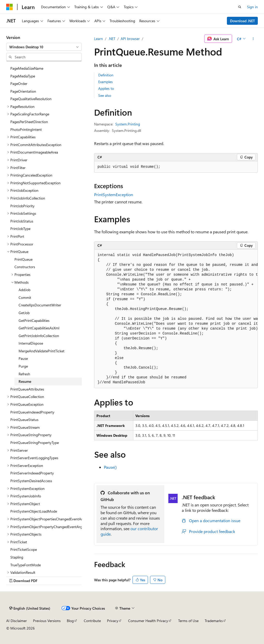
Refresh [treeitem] (24, 374)
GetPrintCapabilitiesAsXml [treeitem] (39, 328)
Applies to (106, 88)
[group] (176, 319)
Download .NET (242, 21)
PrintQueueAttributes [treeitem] (27, 389)
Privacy (113, 621)
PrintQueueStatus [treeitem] (24, 420)
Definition (106, 75)
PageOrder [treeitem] (19, 84)
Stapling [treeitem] (17, 557)
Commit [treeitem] (25, 297)
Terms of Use (188, 621)
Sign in (252, 7)
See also (105, 95)
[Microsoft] (10, 7)
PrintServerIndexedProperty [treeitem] (32, 473)
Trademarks (214, 621)
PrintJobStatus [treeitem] (22, 221)
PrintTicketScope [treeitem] (24, 549)
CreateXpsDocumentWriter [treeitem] (40, 305)
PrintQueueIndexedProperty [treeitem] (32, 412)
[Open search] (240, 7)
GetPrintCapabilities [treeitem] (34, 320)
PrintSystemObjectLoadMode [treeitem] (34, 511)
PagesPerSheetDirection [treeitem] (29, 122)
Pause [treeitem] (23, 358)
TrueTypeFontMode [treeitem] (26, 565)
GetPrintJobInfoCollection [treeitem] (39, 336)
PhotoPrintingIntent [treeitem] (26, 129)
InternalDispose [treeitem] (31, 343)
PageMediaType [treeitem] (23, 76)
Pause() (110, 467)
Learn (98, 39)
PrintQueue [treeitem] (23, 259)
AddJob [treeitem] (24, 290)
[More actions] (253, 39)
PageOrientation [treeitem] (23, 91)
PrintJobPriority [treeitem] (22, 206)
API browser (130, 39)
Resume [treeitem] (25, 381)
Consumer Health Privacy (148, 621)
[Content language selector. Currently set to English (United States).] (30, 608)
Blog (70, 621)
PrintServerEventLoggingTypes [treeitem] (34, 458)
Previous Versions (47, 621)
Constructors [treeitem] (25, 267)
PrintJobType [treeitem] (20, 229)
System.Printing (128, 124)
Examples (105, 82)
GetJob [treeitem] (24, 313)
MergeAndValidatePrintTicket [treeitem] (42, 351)
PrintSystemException (114, 194)
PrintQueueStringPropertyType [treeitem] (35, 443)
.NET (112, 39)
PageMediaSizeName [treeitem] (27, 68)
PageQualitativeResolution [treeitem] (31, 99)
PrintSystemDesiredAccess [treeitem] (31, 481)
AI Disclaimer (16, 621)
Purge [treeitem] (23, 366)
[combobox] (44, 47)
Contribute (92, 621)
